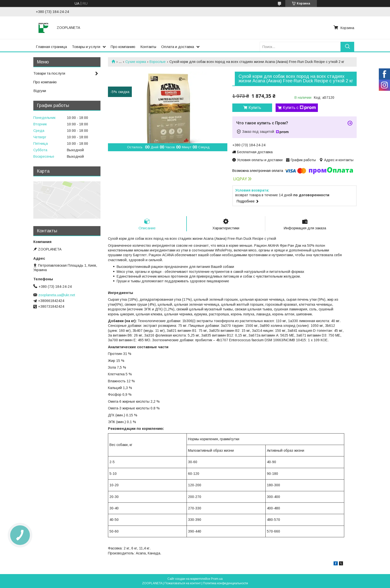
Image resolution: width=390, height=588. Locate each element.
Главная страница (51, 47)
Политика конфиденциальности (225, 583)
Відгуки (40, 91)
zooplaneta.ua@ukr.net (57, 295)
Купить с (299, 108)
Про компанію (45, 82)
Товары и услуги (86, 47)
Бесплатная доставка (255, 152)
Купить (255, 108)
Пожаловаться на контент (183, 583)
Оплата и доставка (178, 47)
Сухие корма (136, 62)
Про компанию (123, 47)
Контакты (148, 47)
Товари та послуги (49, 73)
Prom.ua (217, 579)
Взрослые (158, 62)
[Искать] (347, 47)
